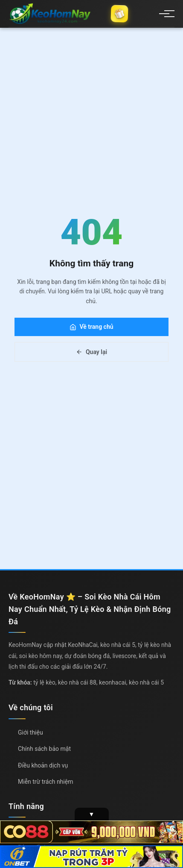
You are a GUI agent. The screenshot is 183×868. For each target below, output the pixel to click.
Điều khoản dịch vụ (43, 765)
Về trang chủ (91, 327)
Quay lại (91, 352)
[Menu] (164, 14)
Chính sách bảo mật (44, 749)
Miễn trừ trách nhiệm (45, 782)
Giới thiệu (30, 732)
